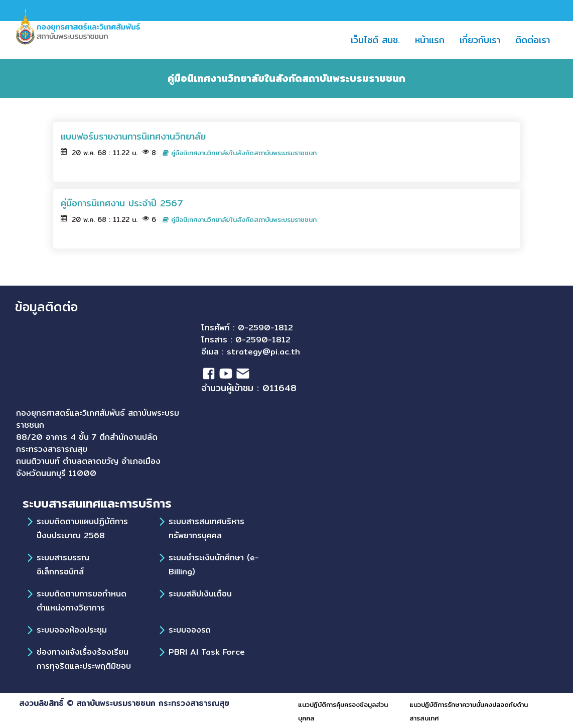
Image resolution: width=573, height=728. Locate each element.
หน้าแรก (434, 40)
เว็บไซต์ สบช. (379, 40)
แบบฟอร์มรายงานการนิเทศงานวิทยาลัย (133, 136)
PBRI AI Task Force (207, 652)
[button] (450, 40)
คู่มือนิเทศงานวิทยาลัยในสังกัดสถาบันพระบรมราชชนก (240, 153)
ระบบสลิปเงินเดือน (200, 594)
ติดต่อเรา (536, 40)
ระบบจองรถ (190, 630)
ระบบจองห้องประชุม (72, 630)
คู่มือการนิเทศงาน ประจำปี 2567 (122, 203)
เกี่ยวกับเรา (480, 40)
